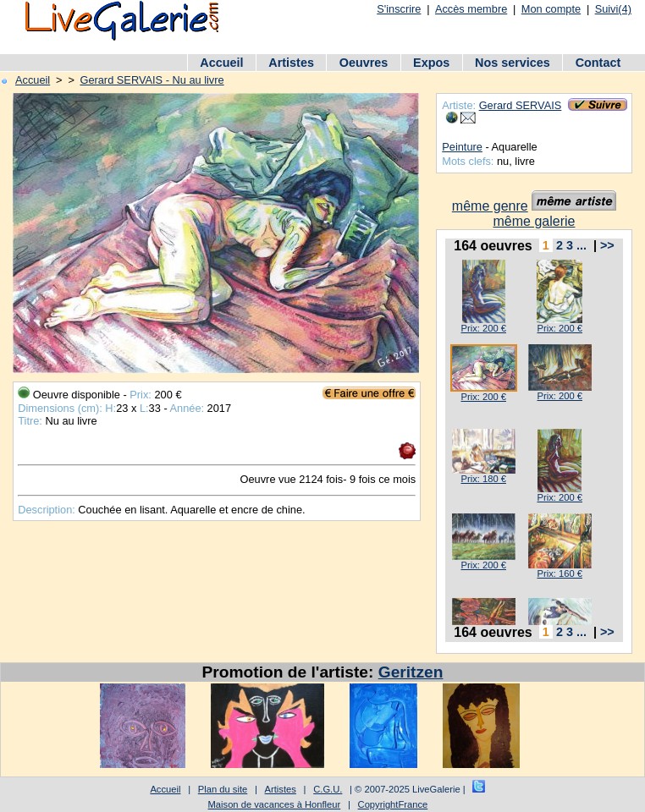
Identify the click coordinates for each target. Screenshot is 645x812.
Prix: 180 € (483, 479)
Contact (598, 63)
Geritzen (411, 672)
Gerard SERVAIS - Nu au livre (152, 80)
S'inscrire (399, 9)
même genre (490, 206)
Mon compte (551, 9)
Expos (431, 63)
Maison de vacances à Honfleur (275, 804)
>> (607, 245)
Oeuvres (364, 63)
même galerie (535, 221)
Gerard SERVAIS (521, 105)
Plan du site (223, 789)
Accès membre (471, 9)
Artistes (291, 63)
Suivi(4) (613, 9)
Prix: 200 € (483, 328)
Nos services (513, 63)
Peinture (462, 147)
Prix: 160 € (559, 573)
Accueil (221, 63)
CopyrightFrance (393, 804)
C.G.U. (328, 789)
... (582, 245)
